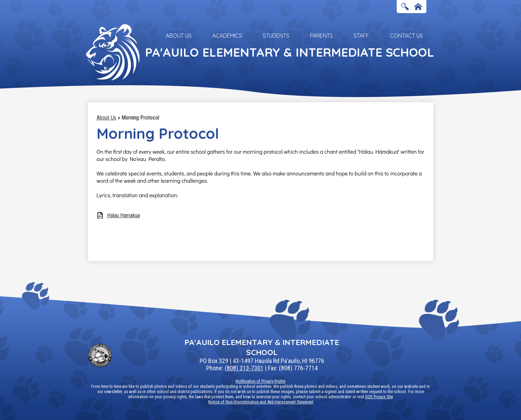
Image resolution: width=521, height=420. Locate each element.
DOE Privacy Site (379, 397)
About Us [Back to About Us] (107, 118)
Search (405, 7)
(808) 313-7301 (244, 368)
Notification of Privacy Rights (260, 381)
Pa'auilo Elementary (290, 52)
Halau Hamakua (123, 215)
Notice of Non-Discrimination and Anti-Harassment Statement (261, 402)
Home (418, 7)
